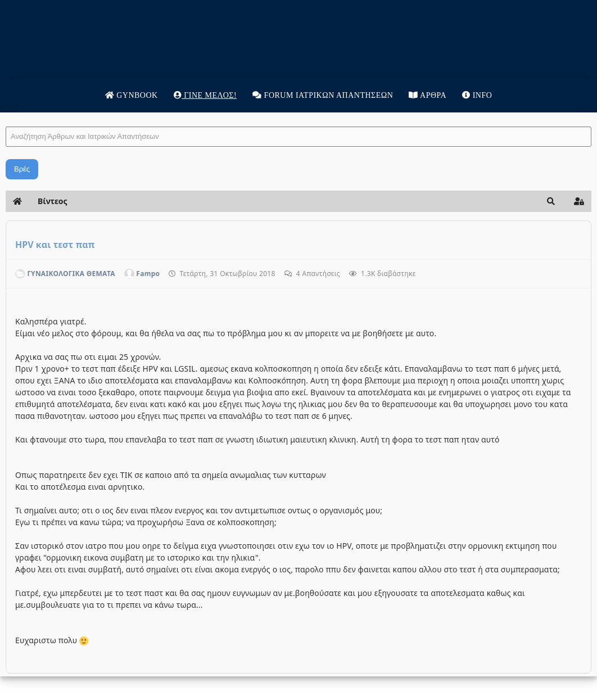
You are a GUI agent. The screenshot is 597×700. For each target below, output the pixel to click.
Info (477, 95)
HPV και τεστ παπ (55, 245)
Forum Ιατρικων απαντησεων (323, 95)
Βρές (22, 169)
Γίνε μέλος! (205, 95)
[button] (551, 201)
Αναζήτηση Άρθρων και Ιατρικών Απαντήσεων (6, 116)
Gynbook (132, 95)
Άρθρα (428, 95)
